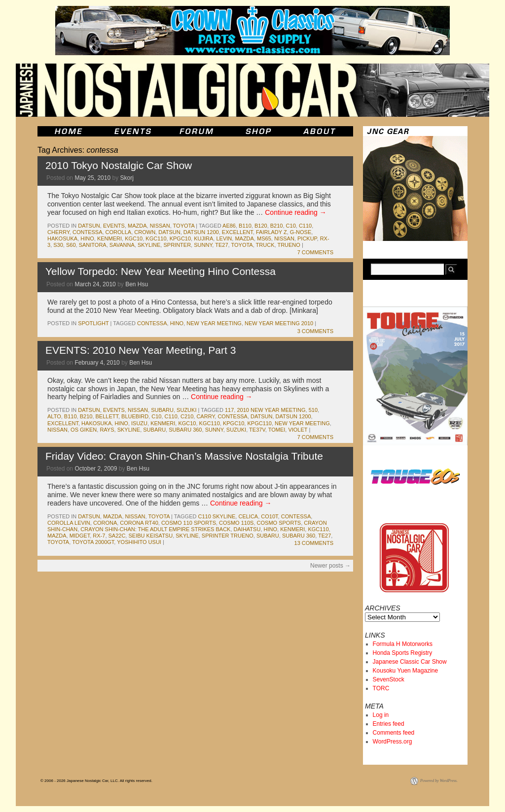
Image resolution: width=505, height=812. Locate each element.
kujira (203, 238)
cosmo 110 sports (189, 523)
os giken (84, 430)
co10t (269, 516)
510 (313, 410)
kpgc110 (259, 423)
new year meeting (214, 323)
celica (248, 516)
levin (224, 238)
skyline (149, 245)
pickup (307, 238)
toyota (184, 226)
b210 (277, 226)
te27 (221, 245)
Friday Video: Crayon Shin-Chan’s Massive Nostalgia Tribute (184, 456)
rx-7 (99, 536)
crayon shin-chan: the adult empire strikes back (155, 529)
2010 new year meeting (271, 410)
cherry (58, 232)
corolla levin (69, 523)
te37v (257, 430)
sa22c (117, 536)
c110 (305, 226)
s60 (71, 245)
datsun (89, 226)
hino (87, 238)
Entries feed (389, 724)
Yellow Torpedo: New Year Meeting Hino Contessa (161, 271)
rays (107, 430)
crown (145, 232)
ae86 (229, 226)
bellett (107, 416)
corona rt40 (139, 523)
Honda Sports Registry (403, 653)
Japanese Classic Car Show (410, 662)
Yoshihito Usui (139, 542)
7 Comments (315, 252)
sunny (203, 245)
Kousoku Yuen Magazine (406, 671)
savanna (122, 245)
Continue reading (296, 212)
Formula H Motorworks (403, 644)
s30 (58, 245)
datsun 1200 (201, 232)
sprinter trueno (228, 536)
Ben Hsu (137, 284)
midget (80, 536)
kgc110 (156, 238)
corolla (119, 232)
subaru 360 (185, 430)
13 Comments (314, 543)
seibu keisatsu (150, 536)
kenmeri (109, 238)
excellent (237, 232)
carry (205, 416)
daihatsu (247, 529)
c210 (187, 416)
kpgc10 (180, 238)
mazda (137, 226)
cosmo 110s (236, 523)
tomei (277, 430)
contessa (88, 232)
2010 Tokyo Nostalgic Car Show (119, 165)
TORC (381, 688)
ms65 (264, 238)
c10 (291, 226)
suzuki (186, 410)
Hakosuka (62, 238)
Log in (381, 715)
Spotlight (93, 323)
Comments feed (394, 733)
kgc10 (134, 238)
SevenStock (389, 679)
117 (229, 410)
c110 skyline (217, 516)
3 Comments (315, 331)
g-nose (301, 232)
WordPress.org (393, 742)
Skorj (126, 178)
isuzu (139, 423)
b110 (245, 226)
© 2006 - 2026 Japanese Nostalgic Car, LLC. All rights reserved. (96, 781)
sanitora (93, 245)
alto (54, 416)
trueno (289, 245)
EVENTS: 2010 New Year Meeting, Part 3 (141, 350)
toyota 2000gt (93, 542)
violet (298, 430)
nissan (160, 226)
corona (105, 523)
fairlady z (271, 232)
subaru (162, 410)
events (114, 226)
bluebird (135, 416)
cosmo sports (279, 523)
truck (265, 245)
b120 (261, 226)
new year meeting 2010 (279, 323)
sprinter (177, 245)
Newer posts (330, 566)
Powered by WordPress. (439, 781)
